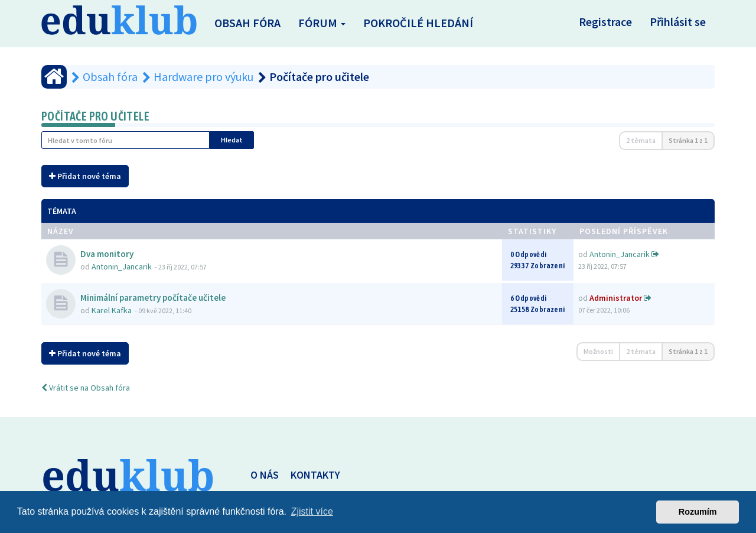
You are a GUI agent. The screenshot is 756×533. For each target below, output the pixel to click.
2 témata (641, 140)
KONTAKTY (315, 475)
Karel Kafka (112, 310)
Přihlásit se (678, 22)
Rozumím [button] (698, 512)
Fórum (322, 23)
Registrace (605, 22)
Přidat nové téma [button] (85, 176)
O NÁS (265, 475)
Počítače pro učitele (95, 116)
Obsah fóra (247, 23)
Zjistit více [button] (312, 511)
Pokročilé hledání (418, 23)
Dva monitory (107, 254)
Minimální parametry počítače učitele (153, 298)
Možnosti (598, 351)
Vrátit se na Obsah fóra (86, 388)
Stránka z (688, 140)
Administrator (616, 298)
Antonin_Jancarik (122, 266)
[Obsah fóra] (54, 77)
